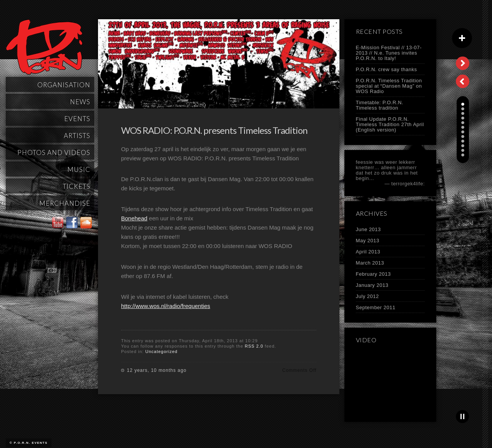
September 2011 (376, 307)
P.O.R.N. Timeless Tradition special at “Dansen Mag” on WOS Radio (389, 86)
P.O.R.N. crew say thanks (386, 69)
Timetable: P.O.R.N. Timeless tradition (380, 105)
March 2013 (370, 263)
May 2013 (368, 241)
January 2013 (372, 285)
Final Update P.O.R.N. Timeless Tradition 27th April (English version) (390, 124)
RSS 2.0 (254, 346)
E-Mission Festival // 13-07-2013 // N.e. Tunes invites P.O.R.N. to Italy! (389, 53)
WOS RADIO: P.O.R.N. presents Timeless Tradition (214, 130)
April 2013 (368, 252)
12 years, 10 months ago (157, 370)
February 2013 (373, 274)
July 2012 (367, 296)
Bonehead (134, 218)
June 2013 (368, 229)
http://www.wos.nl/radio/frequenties (166, 306)
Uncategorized (161, 351)
